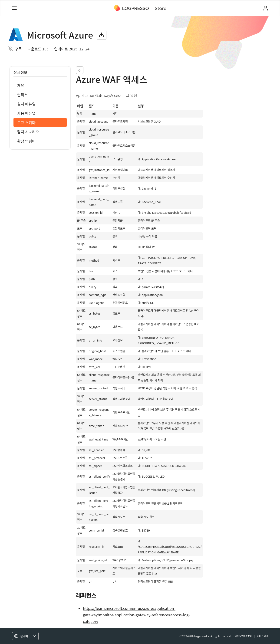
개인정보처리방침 (243, 636)
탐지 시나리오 (28, 132)
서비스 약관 (262, 636)
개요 (21, 85)
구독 (18, 49)
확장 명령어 (26, 141)
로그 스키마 (26, 122)
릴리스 (22, 95)
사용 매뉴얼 (26, 113)
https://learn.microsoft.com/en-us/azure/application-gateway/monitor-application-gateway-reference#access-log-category (136, 615)
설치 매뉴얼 (26, 104)
